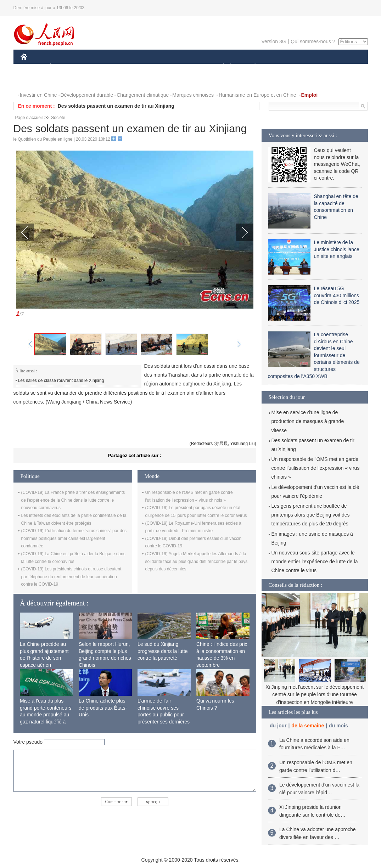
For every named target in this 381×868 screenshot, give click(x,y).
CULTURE (189, 67)
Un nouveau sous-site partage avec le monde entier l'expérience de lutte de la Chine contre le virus (315, 562)
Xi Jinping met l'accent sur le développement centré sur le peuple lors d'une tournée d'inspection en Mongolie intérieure (315, 695)
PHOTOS (35, 81)
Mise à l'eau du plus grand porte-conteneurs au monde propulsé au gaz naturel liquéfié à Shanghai (46, 715)
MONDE (96, 67)
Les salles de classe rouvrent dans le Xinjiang (61, 381)
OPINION (343, 67)
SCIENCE (157, 67)
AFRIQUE (126, 67)
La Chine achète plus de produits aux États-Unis (103, 708)
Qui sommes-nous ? (313, 41)
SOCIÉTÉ (220, 67)
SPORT (280, 67)
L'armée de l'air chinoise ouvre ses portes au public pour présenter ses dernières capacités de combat (164, 715)
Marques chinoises (193, 95)
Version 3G (273, 41)
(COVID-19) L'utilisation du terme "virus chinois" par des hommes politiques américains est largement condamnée (74, 538)
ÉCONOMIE (63, 67)
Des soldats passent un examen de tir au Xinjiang (116, 106)
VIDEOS (63, 81)
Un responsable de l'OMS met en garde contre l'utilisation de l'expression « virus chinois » (316, 468)
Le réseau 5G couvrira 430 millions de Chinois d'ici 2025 (337, 295)
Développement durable (87, 95)
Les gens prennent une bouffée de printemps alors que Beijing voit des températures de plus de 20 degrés (311, 515)
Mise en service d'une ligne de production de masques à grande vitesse (308, 421)
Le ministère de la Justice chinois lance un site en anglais (337, 249)
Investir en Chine (38, 95)
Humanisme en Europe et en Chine (257, 95)
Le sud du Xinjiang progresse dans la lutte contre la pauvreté (163, 651)
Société (58, 118)
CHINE (33, 67)
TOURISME (310, 67)
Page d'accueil (29, 118)
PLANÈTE (251, 67)
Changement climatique (143, 95)
